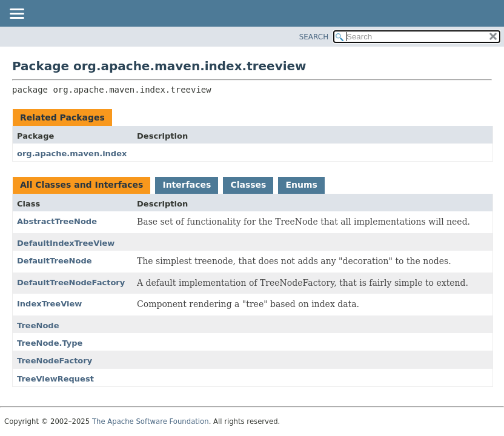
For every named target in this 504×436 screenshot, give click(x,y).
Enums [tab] (301, 185)
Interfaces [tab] (187, 185)
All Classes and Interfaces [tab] (81, 185)
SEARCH (314, 37)
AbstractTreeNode (57, 221)
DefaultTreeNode (55, 261)
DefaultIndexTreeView (66, 243)
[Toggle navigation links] (16, 15)
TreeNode (38, 325)
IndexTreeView (49, 304)
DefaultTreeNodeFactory (71, 282)
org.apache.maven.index (72, 154)
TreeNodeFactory (55, 361)
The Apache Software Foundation (151, 421)
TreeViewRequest (55, 379)
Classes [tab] (248, 185)
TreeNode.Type (50, 343)
